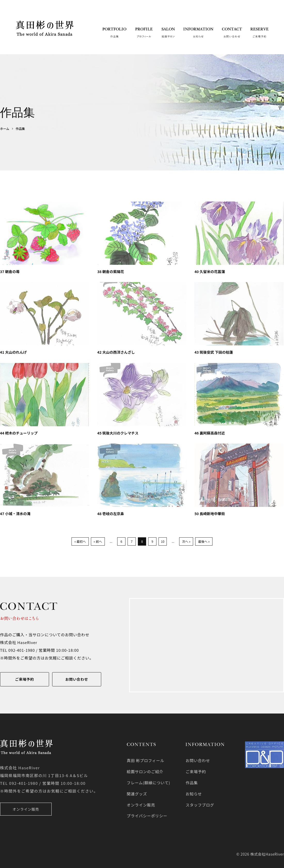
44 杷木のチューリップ (19, 433)
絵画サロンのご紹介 (145, 772)
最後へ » (204, 541)
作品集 (192, 783)
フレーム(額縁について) (148, 783)
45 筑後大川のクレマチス (118, 433)
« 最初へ (80, 541)
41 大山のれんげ (13, 352)
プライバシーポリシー (147, 816)
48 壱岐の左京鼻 (111, 514)
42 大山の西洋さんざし (116, 352)
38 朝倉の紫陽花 (111, 272)
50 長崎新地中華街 (210, 514)
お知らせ (194, 794)
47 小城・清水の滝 (15, 514)
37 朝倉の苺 (10, 272)
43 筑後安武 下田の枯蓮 (214, 352)
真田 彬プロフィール (146, 760)
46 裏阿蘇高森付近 (210, 433)
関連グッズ (137, 794)
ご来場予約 (25, 679)
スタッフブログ (200, 805)
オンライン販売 (26, 809)
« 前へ (98, 541)
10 (163, 541)
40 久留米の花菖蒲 (210, 272)
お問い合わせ (77, 679)
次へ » (186, 541)
